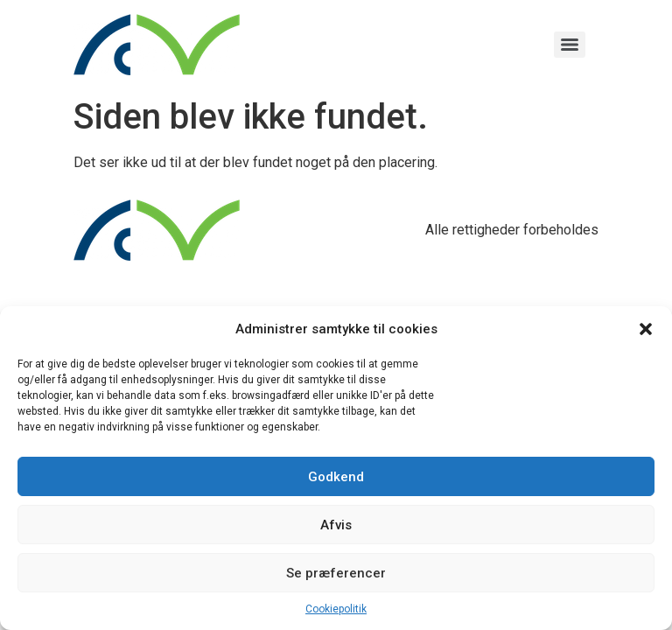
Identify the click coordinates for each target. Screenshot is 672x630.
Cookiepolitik (336, 609)
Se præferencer (336, 573)
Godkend (336, 477)
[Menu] (570, 45)
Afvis (336, 525)
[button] (646, 329)
